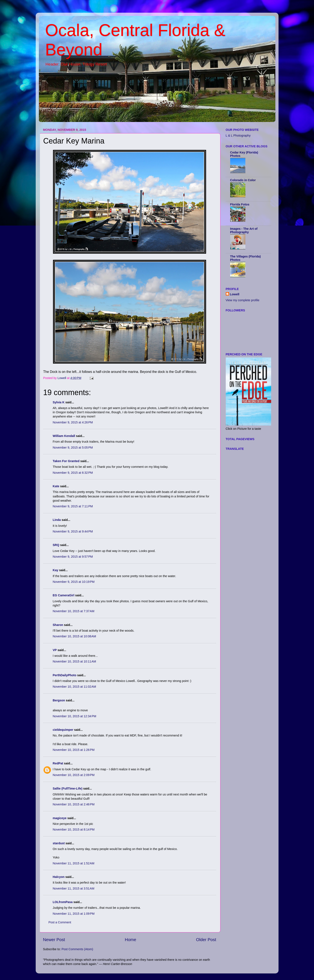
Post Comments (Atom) (77, 949)
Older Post (206, 940)
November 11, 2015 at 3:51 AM (74, 888)
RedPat (58, 763)
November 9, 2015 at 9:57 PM (73, 557)
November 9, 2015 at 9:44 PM (73, 531)
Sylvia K (59, 402)
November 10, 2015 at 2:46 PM (74, 804)
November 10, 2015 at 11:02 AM (74, 687)
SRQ (56, 545)
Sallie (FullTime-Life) (68, 788)
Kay (56, 570)
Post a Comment (60, 922)
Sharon (58, 625)
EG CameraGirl (64, 595)
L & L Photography (238, 136)
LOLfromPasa (63, 902)
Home (130, 940)
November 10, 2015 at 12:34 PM (75, 716)
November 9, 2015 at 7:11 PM (73, 506)
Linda (57, 520)
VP (55, 650)
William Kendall (64, 436)
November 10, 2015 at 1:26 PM (74, 750)
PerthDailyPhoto (65, 675)
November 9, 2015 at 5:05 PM (73, 448)
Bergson (59, 700)
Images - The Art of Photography (244, 230)
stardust (59, 843)
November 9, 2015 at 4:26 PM (73, 422)
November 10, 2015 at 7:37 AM (74, 611)
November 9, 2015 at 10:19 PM (74, 582)
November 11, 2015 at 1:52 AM (74, 863)
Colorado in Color (243, 180)
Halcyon (59, 877)
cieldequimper (63, 730)
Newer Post (54, 940)
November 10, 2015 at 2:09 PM (74, 775)
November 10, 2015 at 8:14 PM (74, 829)
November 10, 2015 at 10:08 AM (74, 636)
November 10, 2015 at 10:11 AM (74, 661)
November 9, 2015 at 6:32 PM (73, 473)
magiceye (60, 818)
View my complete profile (243, 300)
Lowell (235, 294)
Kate (56, 486)
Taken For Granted (66, 461)
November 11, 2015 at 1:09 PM (74, 914)
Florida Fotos (240, 204)
